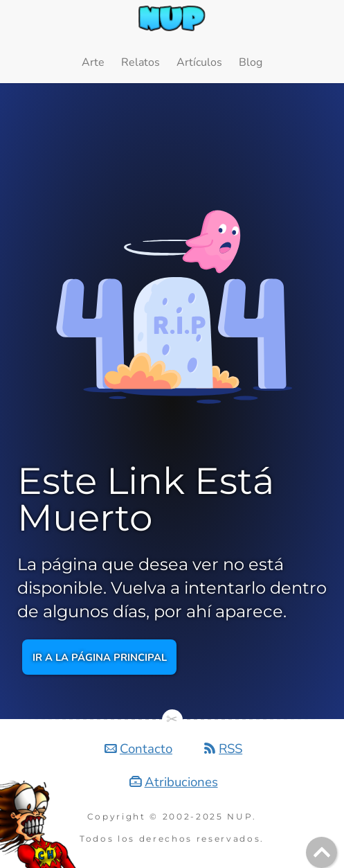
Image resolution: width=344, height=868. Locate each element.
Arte (93, 62)
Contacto (146, 749)
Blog (251, 62)
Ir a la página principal (100, 657)
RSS (230, 749)
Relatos (141, 62)
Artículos (199, 62)
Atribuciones (181, 782)
